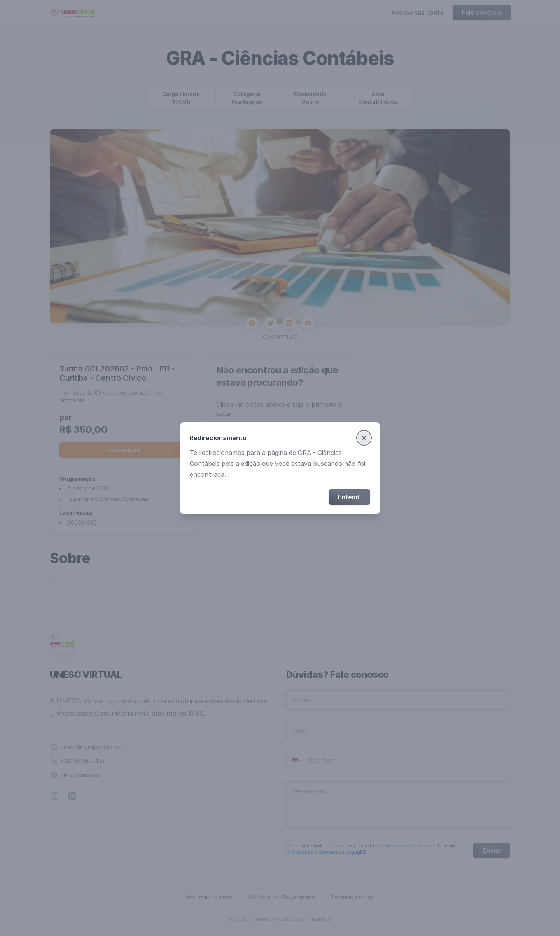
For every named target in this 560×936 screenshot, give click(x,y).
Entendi (349, 497)
